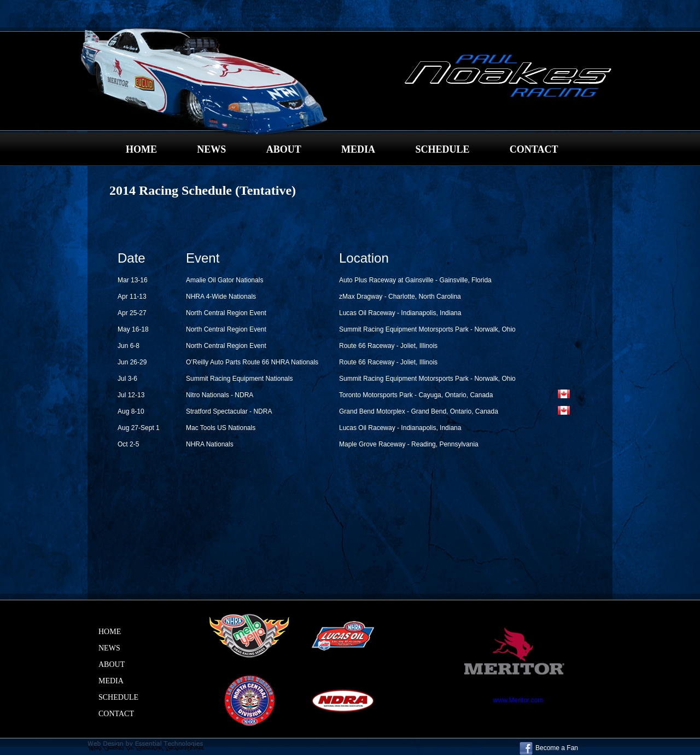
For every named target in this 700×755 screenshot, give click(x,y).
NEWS (211, 149)
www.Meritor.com (518, 700)
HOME (141, 149)
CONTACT (534, 149)
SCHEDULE (442, 149)
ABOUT (284, 149)
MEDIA (358, 149)
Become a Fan (549, 748)
